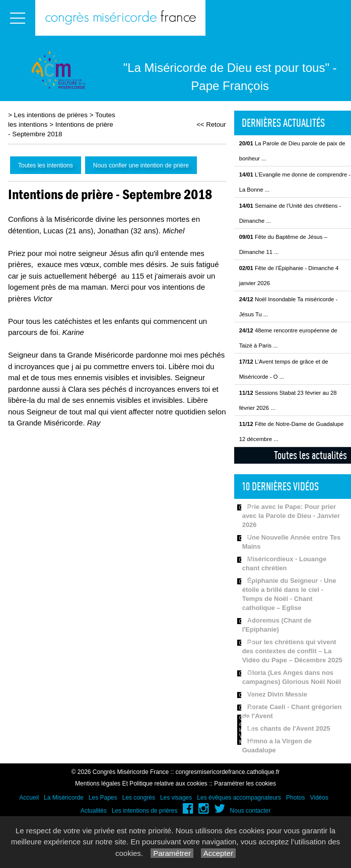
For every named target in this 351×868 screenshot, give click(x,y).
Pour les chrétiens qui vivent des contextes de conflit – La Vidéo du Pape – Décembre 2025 (292, 651)
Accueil (29, 798)
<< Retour (211, 124)
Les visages (176, 798)
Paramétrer (172, 853)
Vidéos (319, 798)
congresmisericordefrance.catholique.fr (228, 772)
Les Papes (103, 798)
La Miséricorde (64, 798)
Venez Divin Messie (277, 694)
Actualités (94, 811)
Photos (295, 798)
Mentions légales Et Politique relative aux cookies (141, 784)
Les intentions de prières (51, 115)
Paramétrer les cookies (245, 784)
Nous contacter (251, 811)
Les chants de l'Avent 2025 (289, 728)
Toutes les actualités (310, 455)
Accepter (218, 853)
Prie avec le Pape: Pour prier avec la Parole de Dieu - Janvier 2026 (291, 516)
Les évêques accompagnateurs (239, 798)
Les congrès (139, 798)
